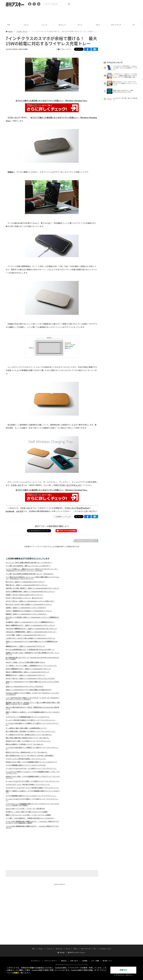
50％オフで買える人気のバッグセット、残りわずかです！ (25, 598)
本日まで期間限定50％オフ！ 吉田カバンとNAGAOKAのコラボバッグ (28, 669)
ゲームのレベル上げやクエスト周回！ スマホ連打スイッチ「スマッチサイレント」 (33, 781)
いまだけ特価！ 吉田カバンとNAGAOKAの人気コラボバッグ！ (26, 635)
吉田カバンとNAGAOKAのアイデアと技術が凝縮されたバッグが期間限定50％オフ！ (32, 642)
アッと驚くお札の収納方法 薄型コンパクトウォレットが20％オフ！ (28, 566)
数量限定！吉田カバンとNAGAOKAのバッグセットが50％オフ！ (27, 614)
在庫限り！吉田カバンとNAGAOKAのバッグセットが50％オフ (26, 608)
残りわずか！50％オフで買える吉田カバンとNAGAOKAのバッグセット (29, 604)
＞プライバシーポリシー (123, 975)
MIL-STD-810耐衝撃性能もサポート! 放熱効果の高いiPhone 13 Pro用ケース (30, 650)
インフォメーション (105, 947)
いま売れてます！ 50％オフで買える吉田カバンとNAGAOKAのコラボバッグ (30, 638)
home (9, 31)
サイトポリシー (36, 959)
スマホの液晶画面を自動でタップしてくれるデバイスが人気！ (26, 765)
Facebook (10, 511)
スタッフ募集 (95, 959)
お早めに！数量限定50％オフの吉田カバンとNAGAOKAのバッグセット (29, 611)
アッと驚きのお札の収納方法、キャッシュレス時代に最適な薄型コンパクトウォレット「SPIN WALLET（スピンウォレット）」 (33, 578)
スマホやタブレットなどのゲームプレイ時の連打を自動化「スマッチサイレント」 (33, 788)
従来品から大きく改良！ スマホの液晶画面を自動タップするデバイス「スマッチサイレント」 (33, 777)
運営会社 (64, 959)
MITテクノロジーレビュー (77, 950)
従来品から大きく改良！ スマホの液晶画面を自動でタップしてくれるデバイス (31, 762)
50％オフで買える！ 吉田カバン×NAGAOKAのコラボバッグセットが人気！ (30, 678)
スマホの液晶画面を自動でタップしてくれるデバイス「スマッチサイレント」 (31, 796)
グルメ (98, 25)
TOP (9, 25)
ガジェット (63, 25)
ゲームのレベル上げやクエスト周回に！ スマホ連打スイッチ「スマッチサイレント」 (32, 800)
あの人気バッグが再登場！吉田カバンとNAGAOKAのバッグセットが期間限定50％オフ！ (32, 618)
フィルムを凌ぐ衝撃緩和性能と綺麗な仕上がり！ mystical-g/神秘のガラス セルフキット (32, 827)
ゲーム (80, 25)
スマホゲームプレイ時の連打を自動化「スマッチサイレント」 (26, 759)
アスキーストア (22, 31)
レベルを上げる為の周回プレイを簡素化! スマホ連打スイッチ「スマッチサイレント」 (32, 724)
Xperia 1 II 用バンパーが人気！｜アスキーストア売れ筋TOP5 (25, 809)
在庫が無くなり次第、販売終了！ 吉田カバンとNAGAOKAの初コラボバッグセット (33, 588)
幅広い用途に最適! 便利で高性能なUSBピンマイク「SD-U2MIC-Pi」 (28, 738)
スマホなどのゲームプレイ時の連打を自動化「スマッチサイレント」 (28, 784)
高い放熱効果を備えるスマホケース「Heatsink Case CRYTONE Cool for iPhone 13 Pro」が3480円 (32, 658)
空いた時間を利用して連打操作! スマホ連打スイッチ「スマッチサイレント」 (31, 731)
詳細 (16, 973)
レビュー (27, 25)
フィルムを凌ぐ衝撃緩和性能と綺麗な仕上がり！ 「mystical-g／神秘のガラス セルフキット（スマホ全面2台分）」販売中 (32, 822)
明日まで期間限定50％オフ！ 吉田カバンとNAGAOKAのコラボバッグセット (30, 625)
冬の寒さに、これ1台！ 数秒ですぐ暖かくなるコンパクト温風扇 (27, 812)
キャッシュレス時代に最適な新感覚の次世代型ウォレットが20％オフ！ (29, 563)
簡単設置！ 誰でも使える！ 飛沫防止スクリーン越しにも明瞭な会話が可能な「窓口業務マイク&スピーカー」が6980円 (33, 703)
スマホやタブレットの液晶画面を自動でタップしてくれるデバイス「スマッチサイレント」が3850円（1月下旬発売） (33, 805)
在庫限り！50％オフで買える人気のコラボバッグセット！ (25, 595)
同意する (123, 970)
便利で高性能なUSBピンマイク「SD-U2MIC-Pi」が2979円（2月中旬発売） (30, 756)
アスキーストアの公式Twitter (77, 508)
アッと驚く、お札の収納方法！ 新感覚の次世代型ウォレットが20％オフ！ (30, 818)
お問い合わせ (74, 959)
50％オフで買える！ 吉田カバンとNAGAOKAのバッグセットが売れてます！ (30, 601)
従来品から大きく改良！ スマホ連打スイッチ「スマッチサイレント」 (28, 741)
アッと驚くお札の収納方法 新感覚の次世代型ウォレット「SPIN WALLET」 (30, 574)
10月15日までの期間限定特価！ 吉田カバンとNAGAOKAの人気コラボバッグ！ (31, 632)
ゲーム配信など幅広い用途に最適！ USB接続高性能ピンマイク (26, 728)
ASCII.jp (61, 950)
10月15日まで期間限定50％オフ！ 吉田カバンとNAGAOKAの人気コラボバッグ (31, 629)
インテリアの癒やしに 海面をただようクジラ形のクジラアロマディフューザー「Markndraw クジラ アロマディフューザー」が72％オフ (32, 570)
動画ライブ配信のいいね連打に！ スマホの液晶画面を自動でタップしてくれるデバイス (33, 713)
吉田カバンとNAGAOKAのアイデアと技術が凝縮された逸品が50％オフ (29, 690)
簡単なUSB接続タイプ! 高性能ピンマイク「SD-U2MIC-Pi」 (25, 744)
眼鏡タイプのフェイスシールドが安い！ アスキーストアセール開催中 (28, 815)
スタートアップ (116, 25)
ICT (134, 25)
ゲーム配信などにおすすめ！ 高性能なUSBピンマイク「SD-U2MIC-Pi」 (29, 735)
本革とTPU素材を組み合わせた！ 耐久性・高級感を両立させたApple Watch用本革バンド (32, 708)
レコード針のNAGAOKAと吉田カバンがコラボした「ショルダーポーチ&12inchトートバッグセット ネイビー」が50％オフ (33, 699)
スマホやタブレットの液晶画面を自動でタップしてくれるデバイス (27, 717)
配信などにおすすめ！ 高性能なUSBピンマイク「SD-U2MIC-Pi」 (27, 752)
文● (58, 49)
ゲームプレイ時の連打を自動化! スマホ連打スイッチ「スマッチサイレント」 (31, 720)
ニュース (45, 25)
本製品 (10, 172)
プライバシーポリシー (51, 959)
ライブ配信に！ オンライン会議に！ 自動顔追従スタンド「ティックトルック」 (31, 666)
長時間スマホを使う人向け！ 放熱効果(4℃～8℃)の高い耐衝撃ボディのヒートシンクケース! (32, 654)
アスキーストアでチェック (70, 485)
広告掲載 (85, 959)
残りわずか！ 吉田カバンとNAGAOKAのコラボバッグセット (25, 582)
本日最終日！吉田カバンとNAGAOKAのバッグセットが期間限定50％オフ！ (30, 622)
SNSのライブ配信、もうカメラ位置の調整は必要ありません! (25, 662)
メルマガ (20, 511)
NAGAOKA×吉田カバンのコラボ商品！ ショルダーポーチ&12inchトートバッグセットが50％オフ (32, 694)
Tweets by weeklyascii (59, 884)
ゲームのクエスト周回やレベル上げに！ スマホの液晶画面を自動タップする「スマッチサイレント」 (33, 772)
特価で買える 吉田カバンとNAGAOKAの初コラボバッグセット (27, 585)
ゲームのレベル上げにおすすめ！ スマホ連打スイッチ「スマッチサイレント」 (31, 768)
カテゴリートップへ (86, 541)
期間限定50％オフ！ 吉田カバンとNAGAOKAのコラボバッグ (25, 646)
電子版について (107, 959)
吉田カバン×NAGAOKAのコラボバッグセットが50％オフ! (25, 686)
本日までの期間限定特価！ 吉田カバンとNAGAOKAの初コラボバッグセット (30, 591)
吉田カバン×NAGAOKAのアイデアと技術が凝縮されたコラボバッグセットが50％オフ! (32, 682)
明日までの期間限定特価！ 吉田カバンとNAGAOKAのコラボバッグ (27, 672)
